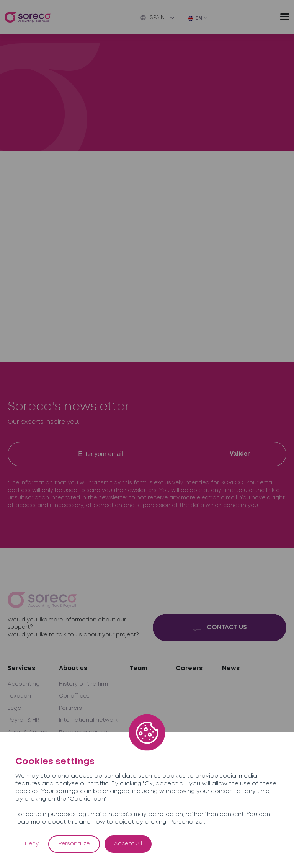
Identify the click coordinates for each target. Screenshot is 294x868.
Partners (70, 708)
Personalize (74, 844)
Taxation (19, 696)
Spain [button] (153, 18)
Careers (189, 668)
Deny (32, 844)
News (231, 668)
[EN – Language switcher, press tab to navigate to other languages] (198, 19)
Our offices (74, 696)
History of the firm (83, 684)
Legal (15, 708)
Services (21, 668)
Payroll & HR (24, 720)
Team (138, 668)
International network (88, 720)
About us (73, 668)
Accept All (128, 844)
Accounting (24, 684)
